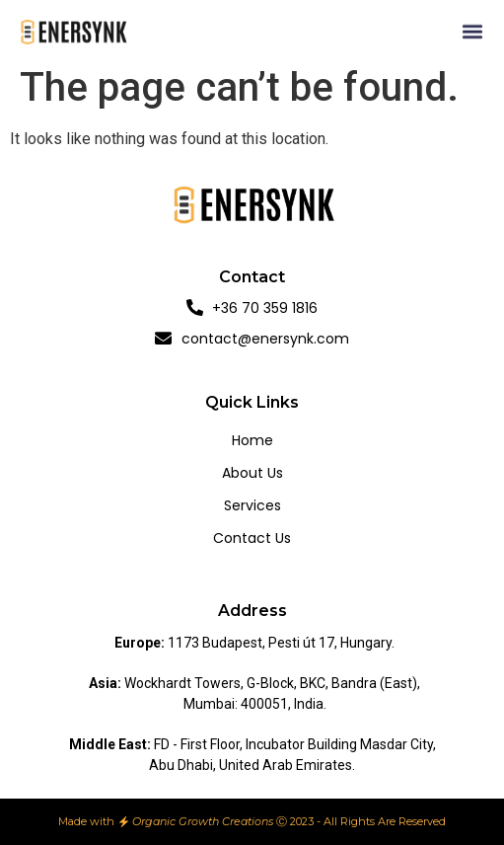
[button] (473, 32)
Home (252, 440)
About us (252, 473)
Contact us (252, 538)
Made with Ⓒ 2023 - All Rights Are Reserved (252, 821)
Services (252, 505)
